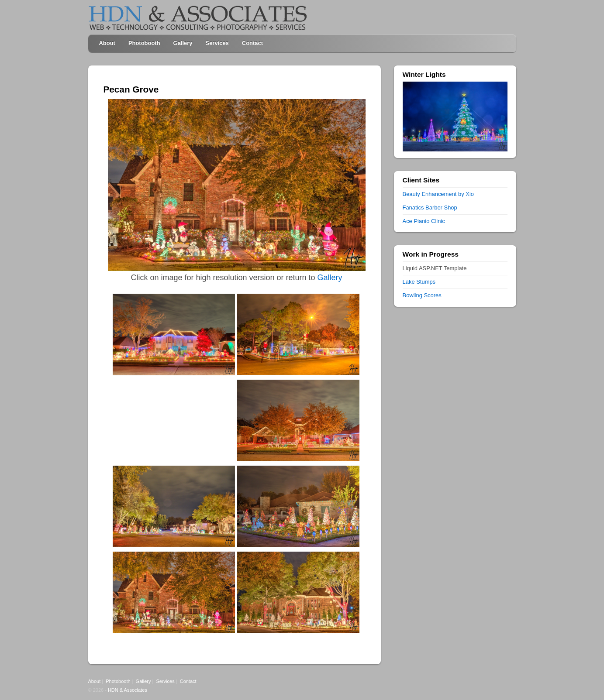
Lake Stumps (419, 282)
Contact (252, 43)
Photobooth (144, 43)
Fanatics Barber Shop (430, 208)
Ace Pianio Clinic (424, 221)
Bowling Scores (422, 295)
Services (217, 43)
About (107, 43)
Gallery (183, 43)
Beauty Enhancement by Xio (438, 194)
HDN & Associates (128, 690)
